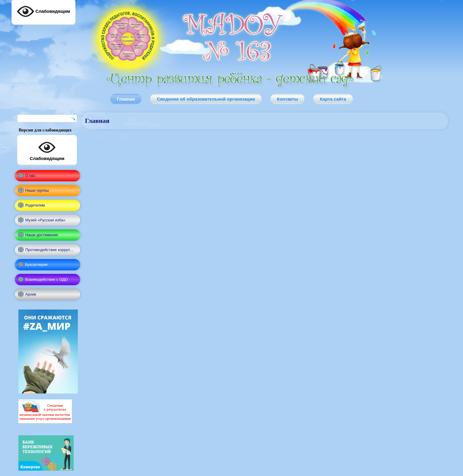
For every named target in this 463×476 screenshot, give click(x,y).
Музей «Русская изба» (45, 220)
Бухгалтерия (36, 265)
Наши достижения (42, 235)
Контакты (288, 99)
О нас (30, 176)
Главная (126, 99)
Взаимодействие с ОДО (46, 279)
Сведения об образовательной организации (206, 99)
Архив (31, 294)
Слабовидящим (47, 150)
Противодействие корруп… (50, 250)
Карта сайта (333, 99)
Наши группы (37, 190)
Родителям (35, 205)
